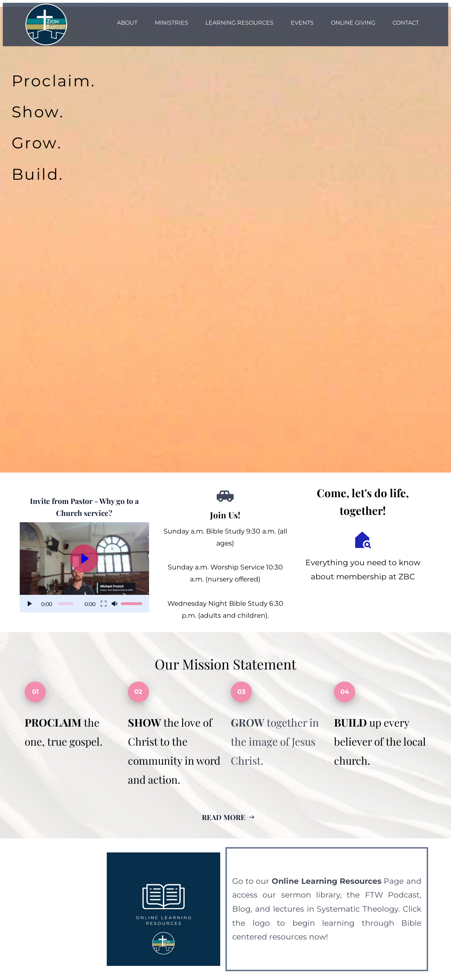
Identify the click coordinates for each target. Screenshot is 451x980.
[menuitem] (127, 23)
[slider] (66, 604)
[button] (84, 567)
